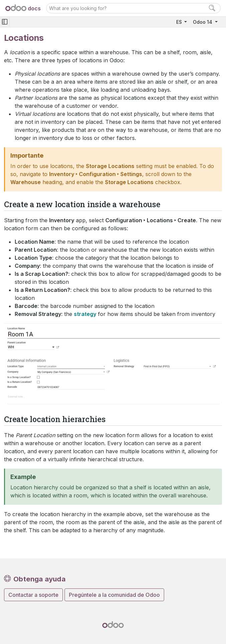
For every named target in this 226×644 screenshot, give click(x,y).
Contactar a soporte (33, 595)
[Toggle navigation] (5, 22)
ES (180, 22)
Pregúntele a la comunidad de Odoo (114, 595)
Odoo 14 (203, 22)
